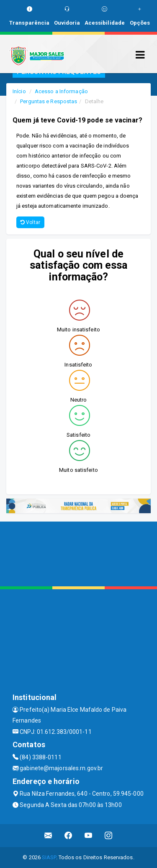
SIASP (49, 857)
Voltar (30, 222)
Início (19, 91)
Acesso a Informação (61, 91)
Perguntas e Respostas (49, 101)
